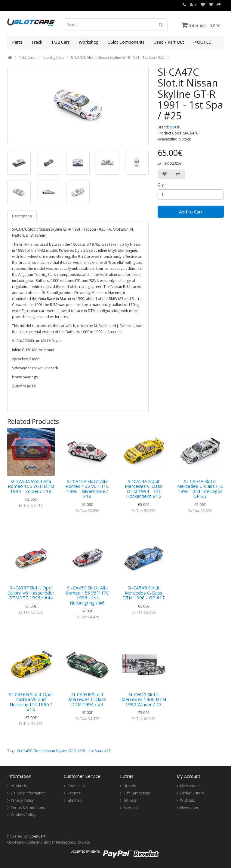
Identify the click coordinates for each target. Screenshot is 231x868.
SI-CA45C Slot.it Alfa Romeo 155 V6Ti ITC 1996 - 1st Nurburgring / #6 (87, 595)
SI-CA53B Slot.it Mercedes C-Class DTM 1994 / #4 (87, 699)
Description (22, 216)
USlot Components (126, 42)
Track (37, 42)
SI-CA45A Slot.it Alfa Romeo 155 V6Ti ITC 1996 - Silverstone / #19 (87, 489)
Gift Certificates (137, 793)
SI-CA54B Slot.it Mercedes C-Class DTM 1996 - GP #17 (144, 593)
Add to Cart (191, 212)
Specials (131, 808)
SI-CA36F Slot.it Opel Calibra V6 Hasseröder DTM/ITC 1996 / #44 (31, 593)
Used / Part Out (169, 42)
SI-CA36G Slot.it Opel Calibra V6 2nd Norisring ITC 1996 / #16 (31, 702)
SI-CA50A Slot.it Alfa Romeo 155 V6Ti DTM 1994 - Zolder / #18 (31, 486)
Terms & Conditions (28, 808)
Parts (17, 42)
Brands (130, 786)
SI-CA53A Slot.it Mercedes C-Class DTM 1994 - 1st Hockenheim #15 (144, 489)
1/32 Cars (60, 42)
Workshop (89, 42)
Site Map (75, 800)
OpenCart (37, 836)
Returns (74, 793)
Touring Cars (53, 57)
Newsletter (189, 808)
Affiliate (130, 800)
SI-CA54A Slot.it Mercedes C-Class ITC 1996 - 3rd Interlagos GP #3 (200, 489)
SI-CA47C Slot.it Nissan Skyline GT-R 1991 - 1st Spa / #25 (118, 57)
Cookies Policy (23, 815)
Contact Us (77, 786)
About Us (19, 786)
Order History (192, 793)
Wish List (188, 800)
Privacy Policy (22, 800)
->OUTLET (203, 42)
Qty (161, 185)
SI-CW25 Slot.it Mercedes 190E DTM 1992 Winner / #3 (144, 699)
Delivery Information (28, 793)
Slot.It (175, 127)
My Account (190, 786)
